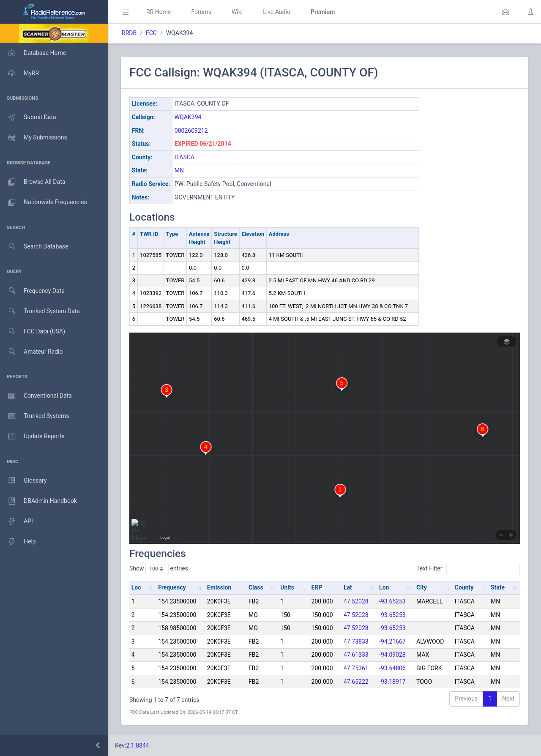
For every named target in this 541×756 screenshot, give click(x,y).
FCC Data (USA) (33, 332)
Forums (201, 12)
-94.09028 (392, 655)
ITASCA (184, 157)
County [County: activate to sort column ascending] (464, 587)
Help (18, 542)
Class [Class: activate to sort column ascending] (256, 587)
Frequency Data (32, 291)
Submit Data (28, 117)
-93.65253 (392, 601)
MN (179, 170)
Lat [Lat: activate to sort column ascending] (348, 587)
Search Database (34, 247)
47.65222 (356, 682)
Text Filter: (468, 569)
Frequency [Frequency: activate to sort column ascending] (172, 587)
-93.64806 (392, 668)
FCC (151, 33)
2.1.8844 (138, 745)
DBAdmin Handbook (38, 501)
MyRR (19, 73)
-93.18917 (392, 682)
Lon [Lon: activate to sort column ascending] (384, 587)
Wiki (237, 12)
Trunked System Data (40, 311)
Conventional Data (36, 396)
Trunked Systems (34, 416)
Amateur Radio (31, 352)
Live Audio (277, 12)
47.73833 (356, 641)
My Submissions (34, 138)
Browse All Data (33, 182)
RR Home (158, 12)
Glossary (23, 481)
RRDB (129, 33)
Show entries (159, 569)
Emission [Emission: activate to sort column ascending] (219, 587)
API (16, 521)
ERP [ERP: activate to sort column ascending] (317, 587)
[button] (505, 12)
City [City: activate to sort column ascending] (422, 587)
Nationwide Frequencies (44, 202)
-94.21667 (392, 641)
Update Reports (32, 437)
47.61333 (356, 655)
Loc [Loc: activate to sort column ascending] (136, 587)
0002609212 (191, 131)
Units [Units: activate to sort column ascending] (287, 587)
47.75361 (356, 668)
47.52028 (356, 601)
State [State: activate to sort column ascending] (498, 587)
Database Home (33, 53)
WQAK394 (188, 117)
